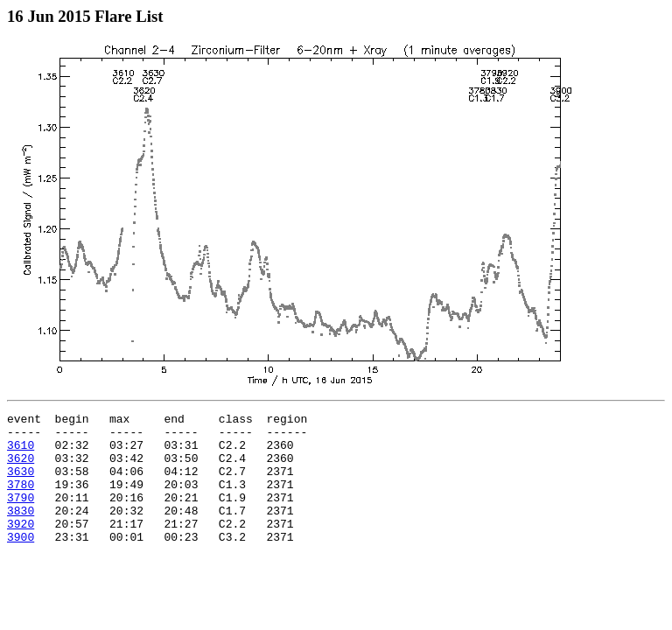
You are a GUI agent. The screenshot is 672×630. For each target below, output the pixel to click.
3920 (21, 547)
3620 (21, 468)
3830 (21, 531)
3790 (21, 515)
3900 (21, 563)
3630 (21, 484)
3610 (21, 452)
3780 (21, 500)
